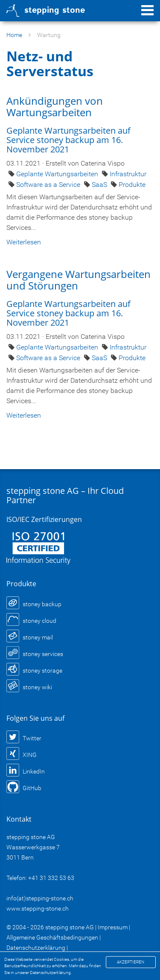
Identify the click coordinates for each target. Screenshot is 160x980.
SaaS (100, 185)
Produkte (132, 185)
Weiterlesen (24, 242)
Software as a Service (49, 185)
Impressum (113, 927)
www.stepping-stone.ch (38, 908)
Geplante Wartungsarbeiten (58, 174)
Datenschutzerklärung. (51, 973)
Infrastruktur (128, 174)
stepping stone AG (70, 927)
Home (14, 35)
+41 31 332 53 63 (51, 878)
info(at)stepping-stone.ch (40, 898)
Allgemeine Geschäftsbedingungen (52, 937)
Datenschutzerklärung (36, 948)
